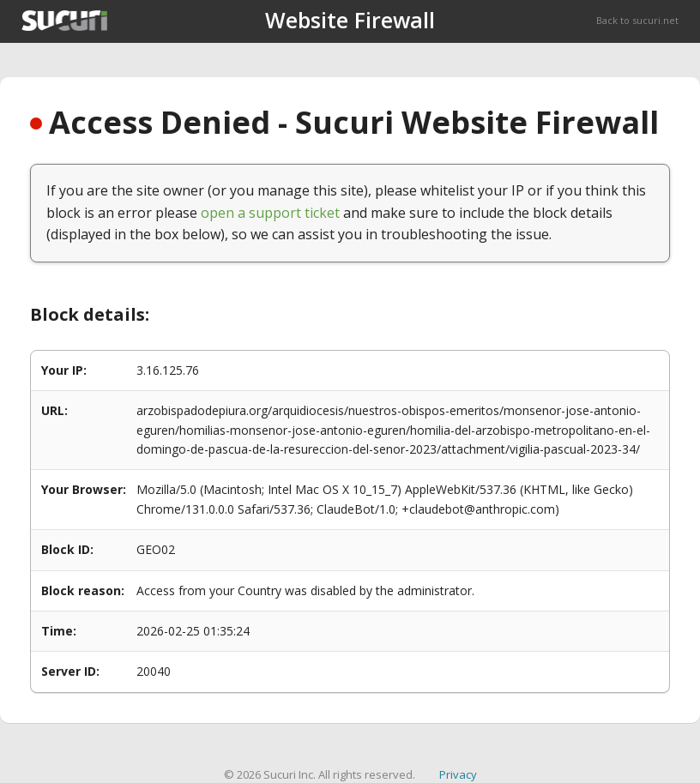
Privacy (458, 774)
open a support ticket (270, 213)
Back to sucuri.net (637, 20)
